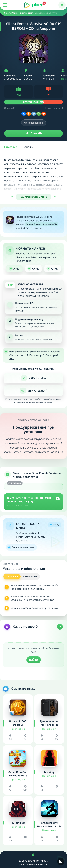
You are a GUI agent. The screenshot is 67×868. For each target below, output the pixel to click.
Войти (34, 660)
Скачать (33, 134)
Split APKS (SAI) (34, 391)
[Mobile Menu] (5, 5)
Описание (11, 147)
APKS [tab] (53, 269)
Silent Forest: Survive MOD (41, 224)
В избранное (34, 123)
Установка (12, 576)
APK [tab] (14, 269)
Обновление (30, 576)
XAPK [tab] (34, 269)
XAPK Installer (34, 378)
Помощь (28, 147)
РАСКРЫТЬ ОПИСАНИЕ (33, 197)
